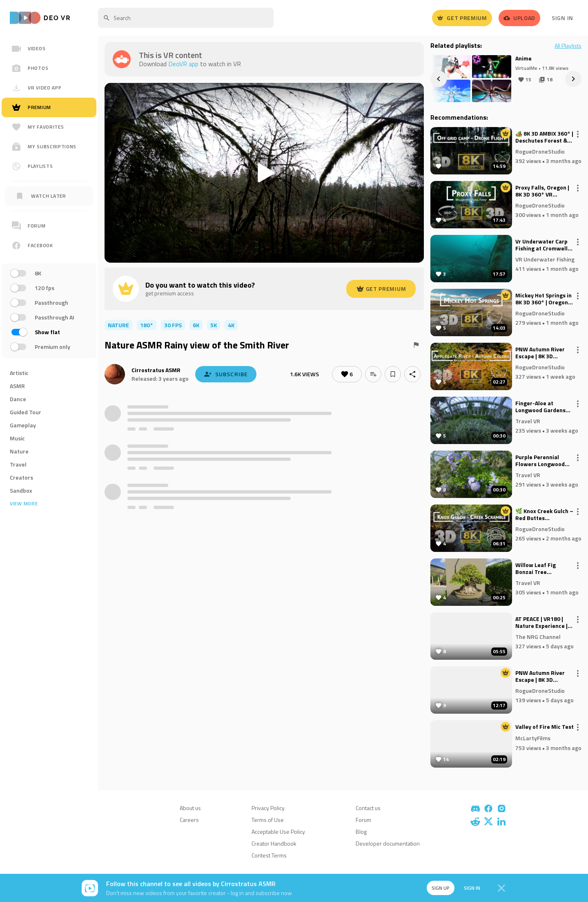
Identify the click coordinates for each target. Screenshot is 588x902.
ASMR (17, 386)
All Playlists (568, 46)
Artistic (19, 373)
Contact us (368, 808)
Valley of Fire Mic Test (545, 727)
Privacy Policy (268, 808)
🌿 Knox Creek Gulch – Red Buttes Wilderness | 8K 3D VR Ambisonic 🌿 (544, 515)
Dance (18, 399)
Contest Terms (269, 855)
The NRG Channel (538, 636)
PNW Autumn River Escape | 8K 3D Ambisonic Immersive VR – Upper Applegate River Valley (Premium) (544, 676)
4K (231, 325)
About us (190, 808)
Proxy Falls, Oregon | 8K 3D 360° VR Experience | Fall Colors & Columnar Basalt (542, 191)
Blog (361, 832)
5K (214, 325)
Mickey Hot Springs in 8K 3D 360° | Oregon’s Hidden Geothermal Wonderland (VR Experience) (544, 299)
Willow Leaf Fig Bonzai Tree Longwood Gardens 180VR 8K (540, 569)
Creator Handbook (274, 843)
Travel (18, 464)
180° (147, 325)
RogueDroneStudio (540, 151)
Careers (189, 820)
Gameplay (23, 425)
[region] (49, 296)
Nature (19, 451)
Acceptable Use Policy (278, 832)
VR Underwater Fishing (545, 259)
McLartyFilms (533, 738)
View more (24, 504)
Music (17, 438)
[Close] (501, 888)
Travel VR (528, 421)
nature (118, 325)
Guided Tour (26, 412)
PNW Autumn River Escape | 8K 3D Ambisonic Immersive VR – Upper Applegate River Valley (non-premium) (544, 353)
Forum (363, 820)
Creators (21, 477)
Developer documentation (388, 843)
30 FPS (173, 325)
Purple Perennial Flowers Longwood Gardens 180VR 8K (540, 461)
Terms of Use (268, 820)
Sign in (472, 888)
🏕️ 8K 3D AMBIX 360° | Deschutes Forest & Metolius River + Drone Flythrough (544, 137)
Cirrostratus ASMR (156, 370)
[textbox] (186, 18)
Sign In (562, 18)
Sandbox (21, 490)
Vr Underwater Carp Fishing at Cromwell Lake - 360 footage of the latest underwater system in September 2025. (545, 245)
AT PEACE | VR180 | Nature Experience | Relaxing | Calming (541, 623)
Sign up (440, 888)
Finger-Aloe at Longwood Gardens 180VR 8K (540, 407)
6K (196, 325)
